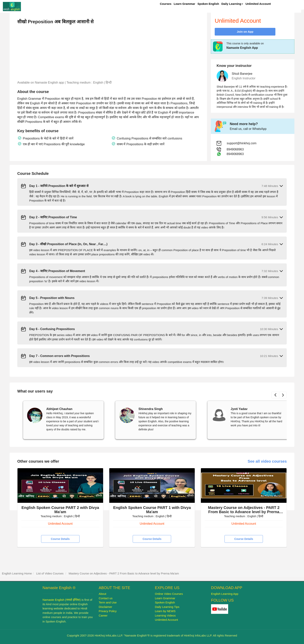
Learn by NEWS (165, 611)
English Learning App (225, 594)
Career (103, 615)
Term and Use (108, 602)
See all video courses (267, 461)
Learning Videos (165, 615)
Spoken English (208, 4)
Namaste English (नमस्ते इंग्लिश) (62, 600)
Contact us (106, 598)
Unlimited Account (258, 4)
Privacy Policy (108, 611)
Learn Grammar (185, 4)
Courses (166, 4)
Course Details (60, 539)
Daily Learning (232, 4)
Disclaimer (105, 607)
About (102, 594)
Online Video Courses (169, 594)
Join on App (245, 32)
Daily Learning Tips (167, 607)
